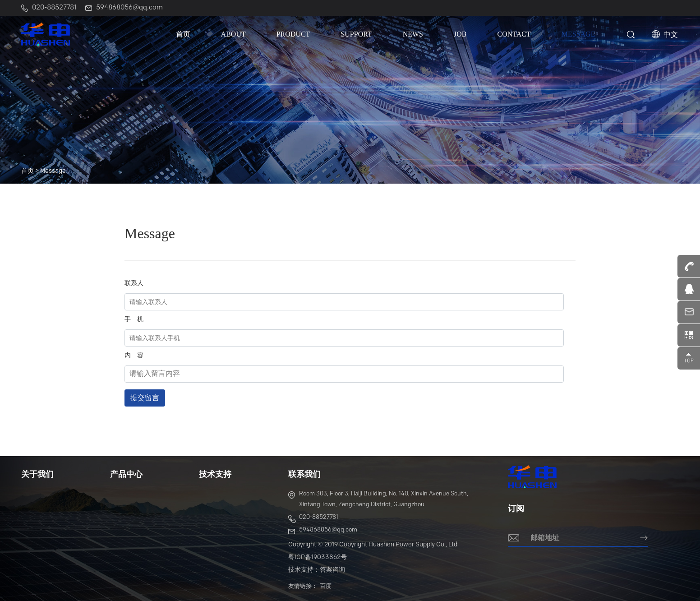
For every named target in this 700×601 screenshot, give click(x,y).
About (233, 34)
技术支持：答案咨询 (317, 570)
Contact (514, 34)
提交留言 (145, 398)
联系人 (134, 284)
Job (460, 34)
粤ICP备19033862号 (318, 557)
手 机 (134, 320)
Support (356, 34)
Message (578, 34)
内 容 (134, 356)
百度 (326, 586)
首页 (183, 34)
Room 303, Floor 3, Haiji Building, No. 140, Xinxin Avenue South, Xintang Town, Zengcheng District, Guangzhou (378, 499)
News (413, 34)
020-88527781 (313, 519)
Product (293, 34)
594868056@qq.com (323, 531)
